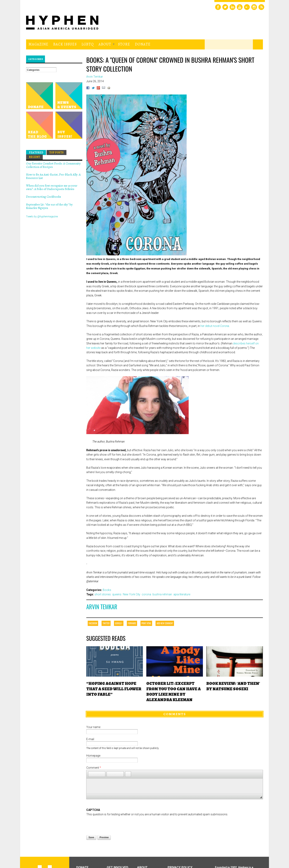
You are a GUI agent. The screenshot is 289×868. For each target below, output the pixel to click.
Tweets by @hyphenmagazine (42, 217)
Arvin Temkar (102, 607)
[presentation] (117, 825)
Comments (175, 714)
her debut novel (215, 326)
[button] (91, 774)
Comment (94, 768)
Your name (93, 727)
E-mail (90, 739)
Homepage (93, 756)
